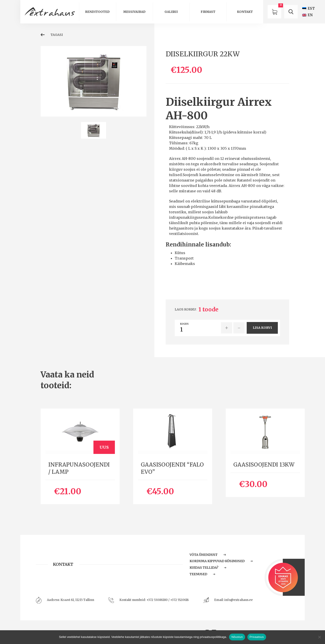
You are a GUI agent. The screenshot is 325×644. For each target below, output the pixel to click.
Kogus (184, 324)
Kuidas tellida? (208, 568)
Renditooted (97, 12)
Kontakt (245, 12)
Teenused (202, 574)
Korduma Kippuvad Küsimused (221, 561)
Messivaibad (134, 12)
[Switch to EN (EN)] (308, 15)
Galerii (171, 12)
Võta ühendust (208, 555)
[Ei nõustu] (319, 637)
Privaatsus (257, 637)
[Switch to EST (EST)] (309, 8)
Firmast (208, 12)
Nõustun (237, 637)
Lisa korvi (262, 328)
